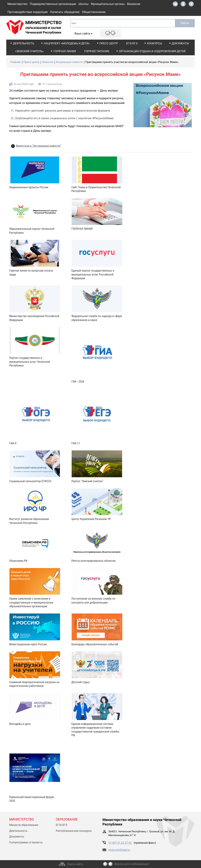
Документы (180, 44)
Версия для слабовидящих (132, 864)
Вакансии (134, 4)
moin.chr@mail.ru (119, 850)
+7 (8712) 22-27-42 (120, 843)
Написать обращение (65, 12)
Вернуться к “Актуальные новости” (39, 146)
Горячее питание (97, 51)
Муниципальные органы (108, 4)
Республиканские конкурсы (74, 831)
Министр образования (24, 825)
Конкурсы (154, 44)
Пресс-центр (109, 44)
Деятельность (24, 44)
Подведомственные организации (53, 4)
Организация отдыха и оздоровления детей (152, 51)
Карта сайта (75, 864)
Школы (84, 4)
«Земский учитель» (29, 51)
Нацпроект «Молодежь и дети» (67, 44)
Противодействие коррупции (28, 12)
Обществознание (94, 12)
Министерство (17, 4)
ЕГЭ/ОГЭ (132, 44)
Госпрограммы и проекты (26, 843)
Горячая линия (65, 51)
